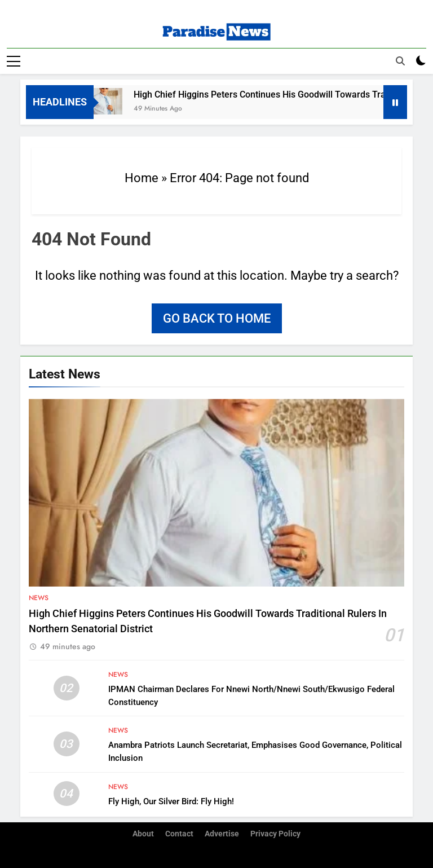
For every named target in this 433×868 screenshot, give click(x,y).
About (143, 834)
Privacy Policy (275, 834)
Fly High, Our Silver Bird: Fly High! (171, 801)
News (39, 598)
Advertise (222, 834)
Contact (179, 834)
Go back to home (217, 318)
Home (142, 178)
